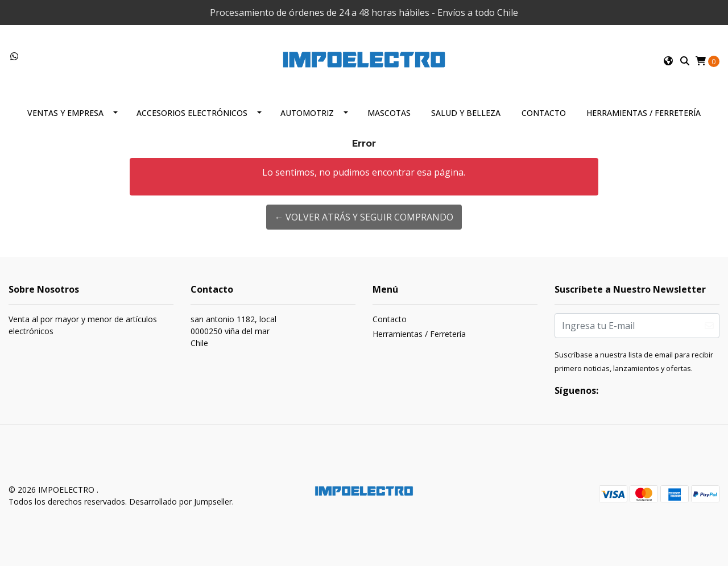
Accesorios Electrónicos (192, 113)
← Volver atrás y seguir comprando (364, 217)
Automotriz (307, 113)
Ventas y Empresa (65, 113)
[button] (668, 61)
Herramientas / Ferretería (644, 113)
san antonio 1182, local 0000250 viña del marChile (233, 331)
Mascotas (389, 113)
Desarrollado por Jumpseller (181, 502)
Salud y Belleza (466, 113)
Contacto (544, 113)
